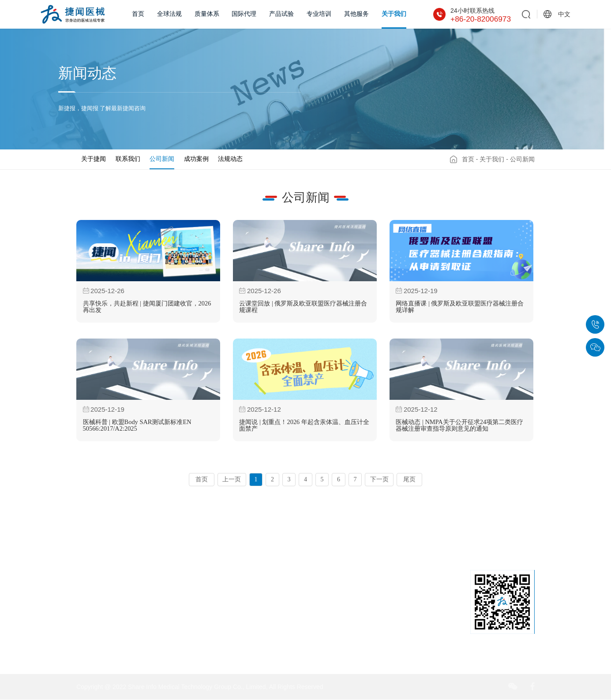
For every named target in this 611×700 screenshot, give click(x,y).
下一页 (379, 479)
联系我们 (128, 159)
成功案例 (196, 159)
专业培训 (319, 14)
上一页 (232, 479)
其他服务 (356, 14)
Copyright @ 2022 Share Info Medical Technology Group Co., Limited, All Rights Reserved (200, 687)
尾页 (409, 479)
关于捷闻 (94, 159)
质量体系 (207, 14)
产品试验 (281, 14)
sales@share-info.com (393, 647)
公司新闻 (162, 159)
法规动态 (230, 159)
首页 (138, 14)
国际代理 (244, 14)
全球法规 (169, 14)
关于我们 (394, 14)
